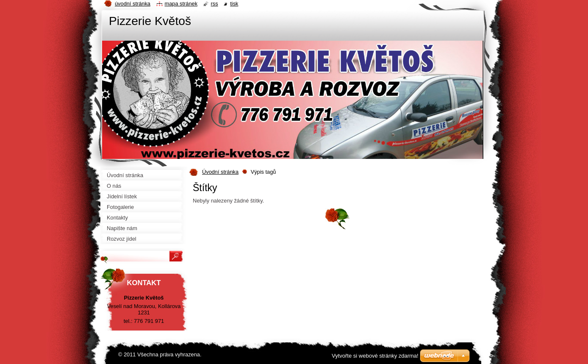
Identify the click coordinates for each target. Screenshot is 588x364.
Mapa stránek (181, 4)
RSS (215, 4)
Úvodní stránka (220, 172)
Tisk (234, 4)
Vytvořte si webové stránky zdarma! (375, 356)
